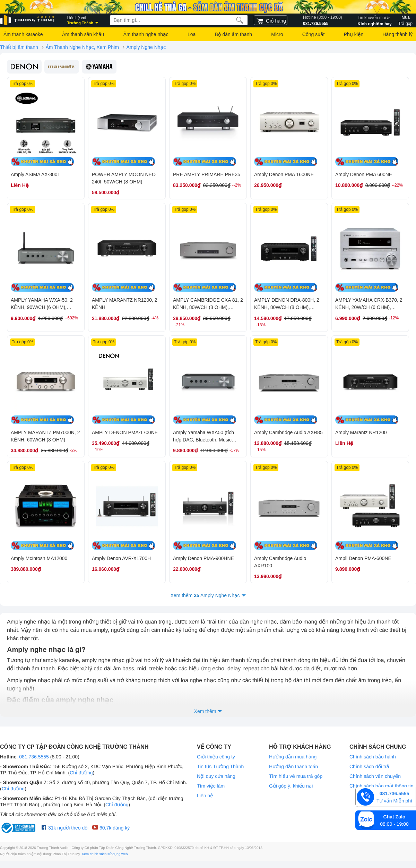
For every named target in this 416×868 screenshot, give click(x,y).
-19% (98, 450)
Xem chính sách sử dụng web (105, 854)
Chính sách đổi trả (369, 766)
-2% (74, 450)
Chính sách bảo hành (373, 757)
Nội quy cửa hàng (216, 776)
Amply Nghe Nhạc (146, 47)
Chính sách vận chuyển (375, 776)
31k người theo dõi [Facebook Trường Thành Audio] (65, 828)
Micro (277, 34)
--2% (237, 185)
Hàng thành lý (397, 34)
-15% (261, 450)
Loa (192, 34)
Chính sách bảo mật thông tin (381, 786)
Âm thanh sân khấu (83, 34)
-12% (394, 318)
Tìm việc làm (211, 786)
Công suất (314, 34)
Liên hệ (205, 796)
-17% (234, 450)
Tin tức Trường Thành (220, 766)
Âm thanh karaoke (23, 34)
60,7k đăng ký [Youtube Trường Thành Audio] (111, 828)
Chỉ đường (81, 773)
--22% (397, 185)
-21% (180, 325)
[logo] (28, 20)
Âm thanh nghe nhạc (146, 34)
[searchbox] (179, 20)
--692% (71, 318)
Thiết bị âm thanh (19, 47)
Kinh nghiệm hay (375, 20)
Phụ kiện (354, 34)
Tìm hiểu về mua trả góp (296, 776)
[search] (240, 20)
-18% (261, 325)
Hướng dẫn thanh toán (293, 766)
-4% (155, 318)
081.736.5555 (323, 20)
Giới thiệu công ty (216, 757)
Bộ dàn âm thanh (233, 34)
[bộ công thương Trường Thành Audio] (19, 828)
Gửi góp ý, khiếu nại (291, 786)
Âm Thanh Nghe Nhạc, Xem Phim (82, 47)
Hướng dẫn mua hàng (293, 757)
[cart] (271, 20)
